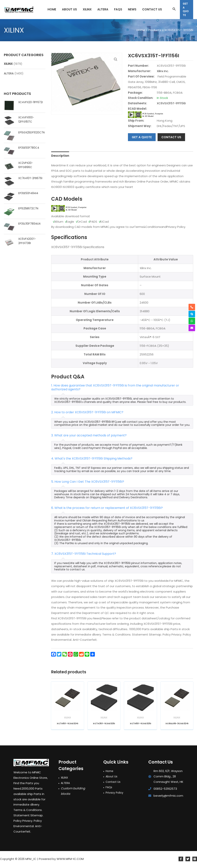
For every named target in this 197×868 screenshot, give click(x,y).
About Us (112, 778)
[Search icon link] (174, 9)
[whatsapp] (192, 321)
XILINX (8, 64)
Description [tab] (60, 156)
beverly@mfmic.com (168, 797)
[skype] (192, 314)
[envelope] (192, 328)
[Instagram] (195, 860)
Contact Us (114, 783)
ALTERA (9, 73)
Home (110, 772)
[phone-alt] (192, 307)
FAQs (109, 789)
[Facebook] (181, 860)
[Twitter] (188, 860)
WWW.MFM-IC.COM (70, 860)
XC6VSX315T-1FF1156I (171, 103)
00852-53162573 (165, 790)
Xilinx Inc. (163, 71)
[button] (116, 59)
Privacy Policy (115, 794)
